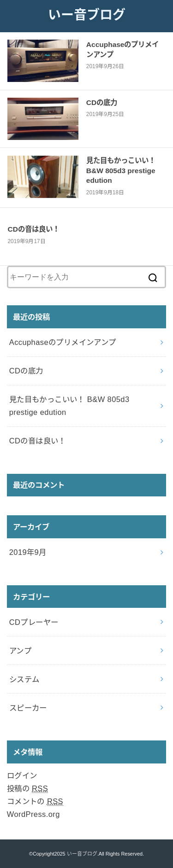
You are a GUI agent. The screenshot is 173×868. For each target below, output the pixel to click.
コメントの (35, 801)
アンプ (20, 651)
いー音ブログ (87, 15)
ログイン (22, 775)
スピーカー (28, 708)
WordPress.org (33, 814)
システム (24, 679)
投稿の (27, 789)
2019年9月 (28, 552)
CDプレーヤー (34, 622)
